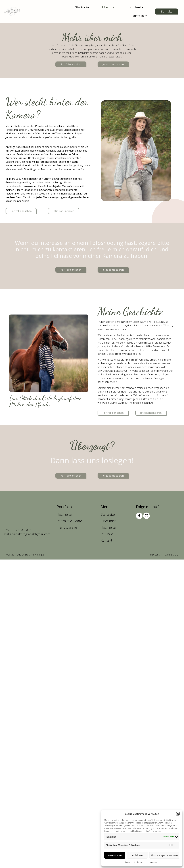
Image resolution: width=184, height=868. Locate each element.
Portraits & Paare (69, 521)
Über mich (109, 7)
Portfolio (139, 16)
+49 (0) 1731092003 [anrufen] (18, 530)
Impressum (154, 862)
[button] (178, 814)
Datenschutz (131, 862)
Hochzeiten (137, 7)
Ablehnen (137, 855)
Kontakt (107, 540)
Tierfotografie (67, 527)
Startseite (82, 7)
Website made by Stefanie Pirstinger (25, 555)
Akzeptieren (115, 855)
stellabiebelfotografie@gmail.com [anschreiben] (27, 534)
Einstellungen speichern (164, 855)
